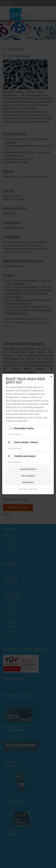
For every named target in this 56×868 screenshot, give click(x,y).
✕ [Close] (51, 376)
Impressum (22, 489)
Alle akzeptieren (28, 476)
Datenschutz (33, 489)
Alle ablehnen (28, 482)
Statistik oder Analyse (25, 456)
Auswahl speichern (28, 469)
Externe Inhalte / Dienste (26, 442)
